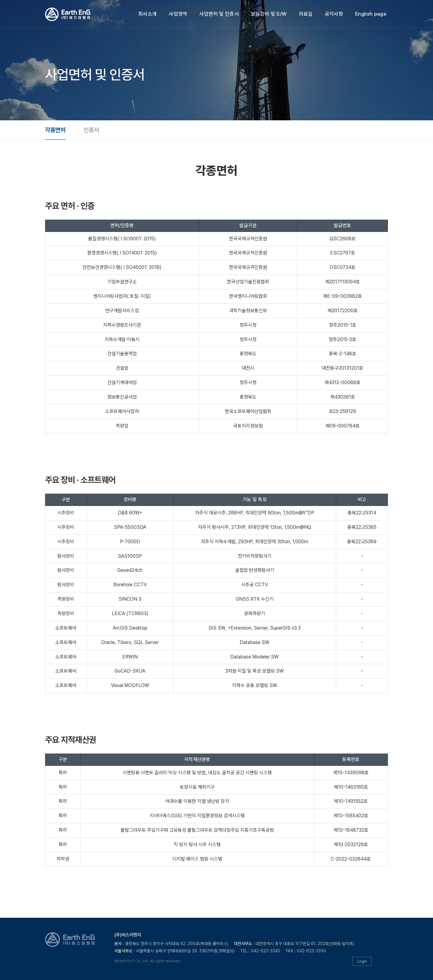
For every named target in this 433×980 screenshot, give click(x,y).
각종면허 (55, 130)
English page (371, 14)
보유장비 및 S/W (269, 14)
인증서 (91, 130)
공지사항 (334, 14)
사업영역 (178, 14)
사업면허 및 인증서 (219, 14)
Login (362, 961)
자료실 (306, 14)
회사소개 (147, 14)
